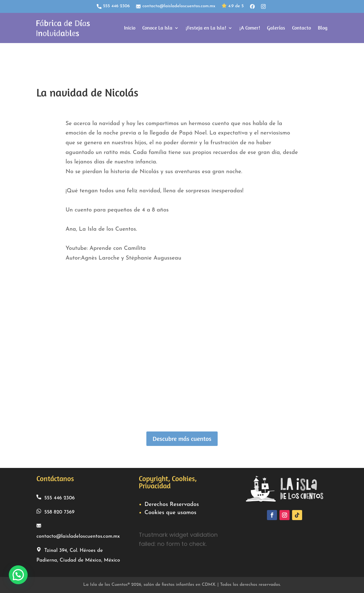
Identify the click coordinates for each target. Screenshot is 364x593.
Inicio (130, 28)
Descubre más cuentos (182, 439)
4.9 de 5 (233, 6)
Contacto (302, 28)
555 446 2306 (113, 6)
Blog (323, 28)
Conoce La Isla (157, 28)
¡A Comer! (250, 28)
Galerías (276, 28)
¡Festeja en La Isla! (206, 28)
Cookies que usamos (170, 513)
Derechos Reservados (172, 505)
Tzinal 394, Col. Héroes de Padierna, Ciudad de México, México (78, 555)
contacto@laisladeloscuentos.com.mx (176, 6)
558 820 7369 (55, 512)
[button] (18, 575)
